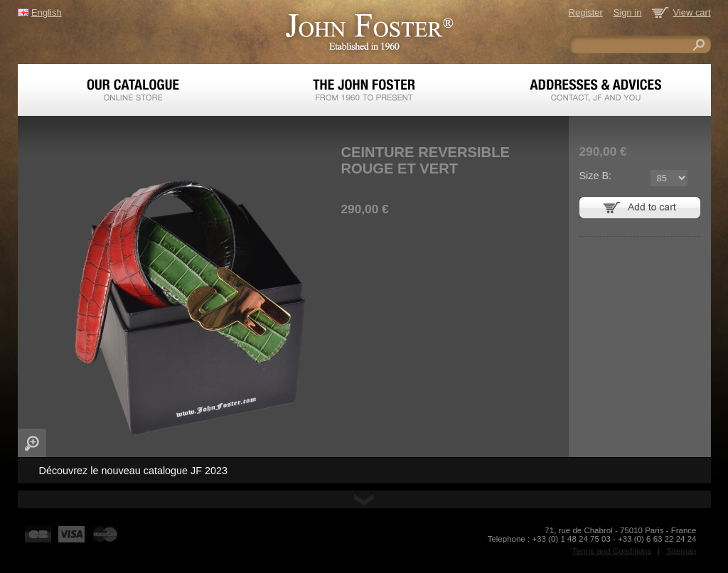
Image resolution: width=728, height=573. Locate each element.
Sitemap (681, 551)
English (46, 12)
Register (586, 12)
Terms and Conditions (612, 551)
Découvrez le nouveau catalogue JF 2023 (134, 471)
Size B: (596, 176)
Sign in (628, 12)
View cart (691, 12)
